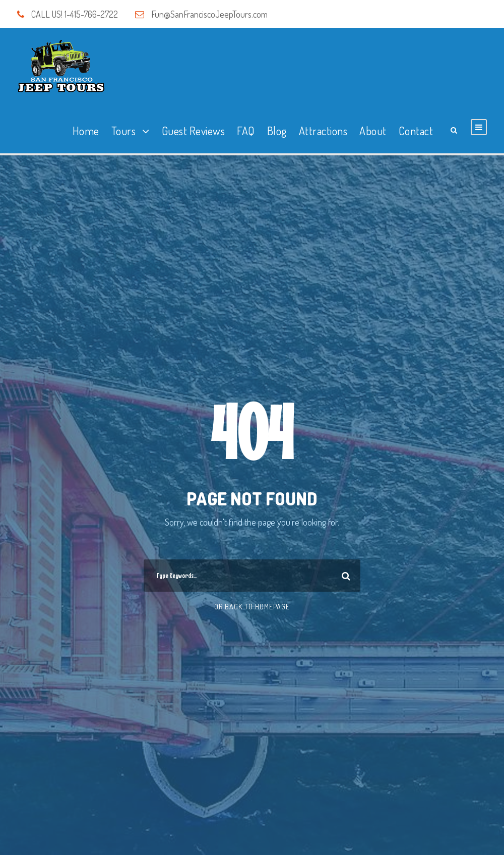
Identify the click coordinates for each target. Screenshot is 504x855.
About (373, 131)
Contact (416, 131)
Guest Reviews (194, 131)
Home (86, 131)
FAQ (246, 131)
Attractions (323, 131)
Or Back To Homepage (252, 607)
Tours (124, 131)
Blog (277, 131)
